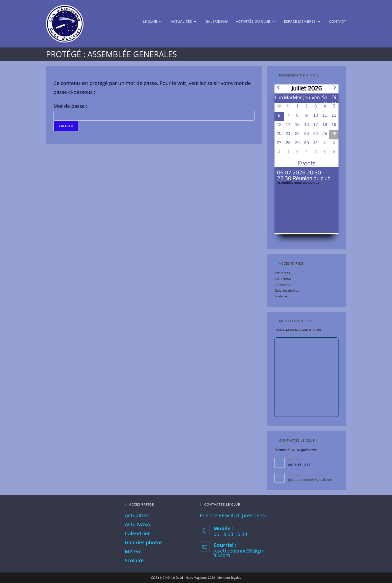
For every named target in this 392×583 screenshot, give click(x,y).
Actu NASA (283, 279)
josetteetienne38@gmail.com (310, 480)
